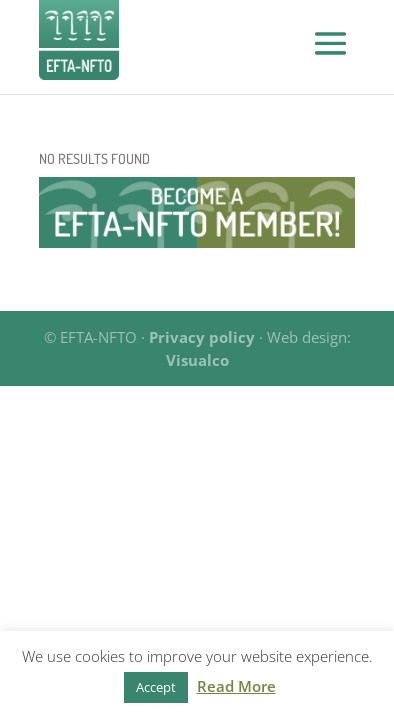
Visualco (197, 360)
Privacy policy (202, 337)
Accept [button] (156, 687)
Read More (236, 686)
